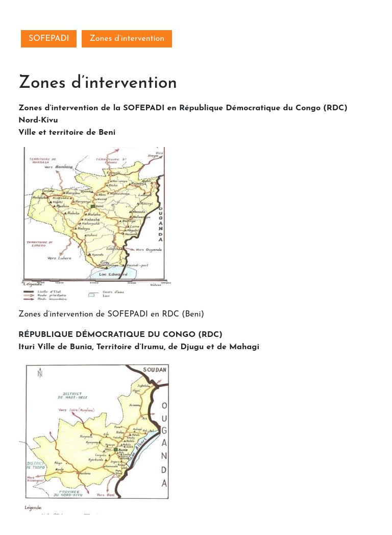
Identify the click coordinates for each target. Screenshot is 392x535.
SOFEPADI (49, 39)
